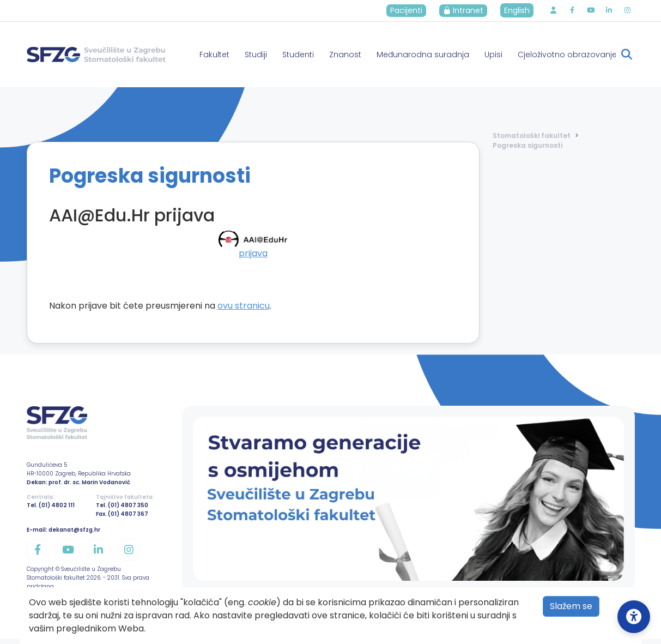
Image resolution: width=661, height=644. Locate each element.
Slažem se (571, 606)
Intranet (469, 10)
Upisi (493, 55)
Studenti (298, 55)
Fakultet (214, 55)
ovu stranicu (244, 306)
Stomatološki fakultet (532, 136)
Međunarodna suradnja (423, 55)
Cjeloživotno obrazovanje (567, 55)
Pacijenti (412, 10)
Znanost (345, 55)
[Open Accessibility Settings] (634, 617)
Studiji (256, 55)
